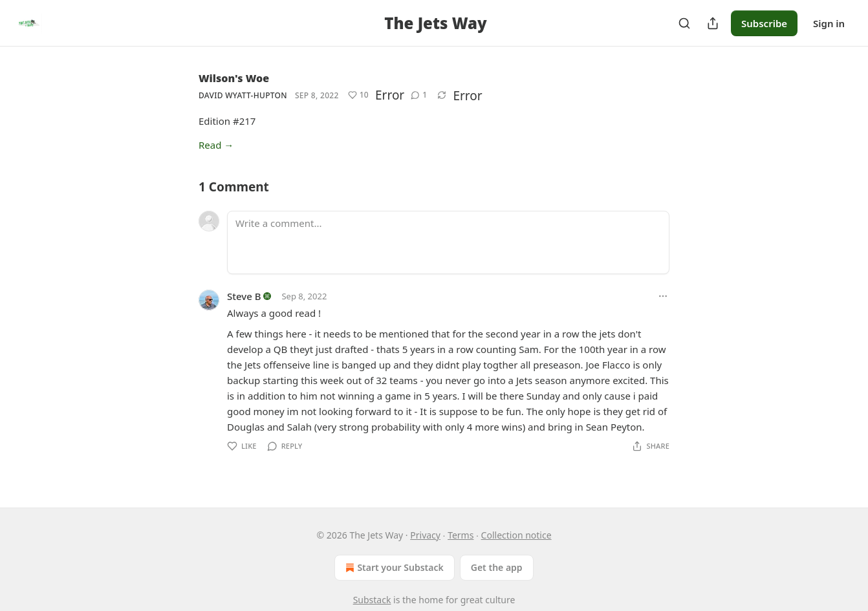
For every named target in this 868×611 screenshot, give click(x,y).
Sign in (829, 23)
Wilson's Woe (234, 78)
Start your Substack (393, 568)
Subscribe (764, 23)
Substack (372, 600)
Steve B (244, 296)
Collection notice (516, 535)
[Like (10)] (358, 95)
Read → (216, 145)
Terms (461, 535)
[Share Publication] (713, 23)
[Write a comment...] (448, 242)
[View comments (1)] (419, 95)
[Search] (684, 23)
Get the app (497, 567)
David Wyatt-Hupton (243, 95)
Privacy (425, 535)
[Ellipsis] (663, 296)
